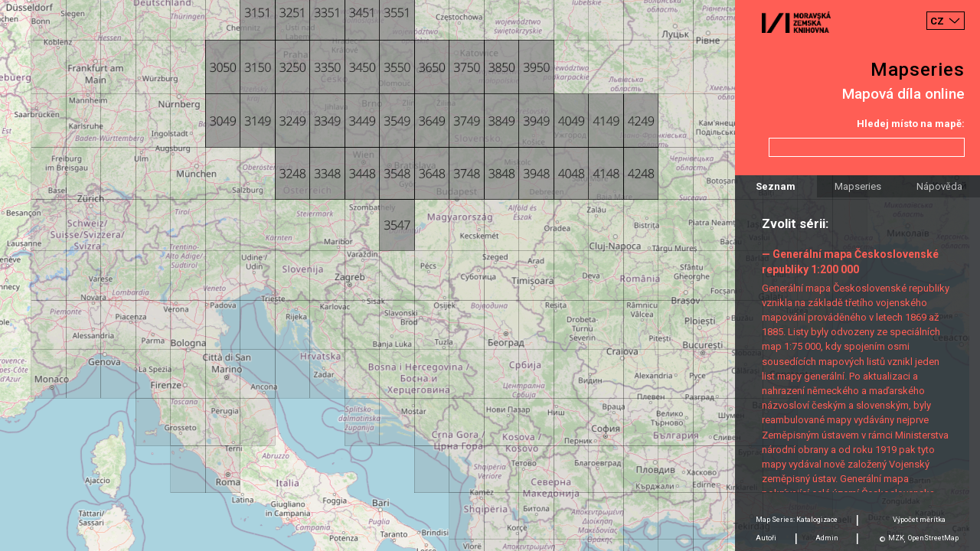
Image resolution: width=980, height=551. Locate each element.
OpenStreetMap (933, 538)
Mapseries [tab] (858, 186)
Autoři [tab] (766, 538)
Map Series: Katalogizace (797, 520)
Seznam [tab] (776, 186)
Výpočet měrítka (919, 520)
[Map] (490, 275)
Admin (827, 538)
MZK (896, 538)
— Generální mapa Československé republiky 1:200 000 (850, 261)
